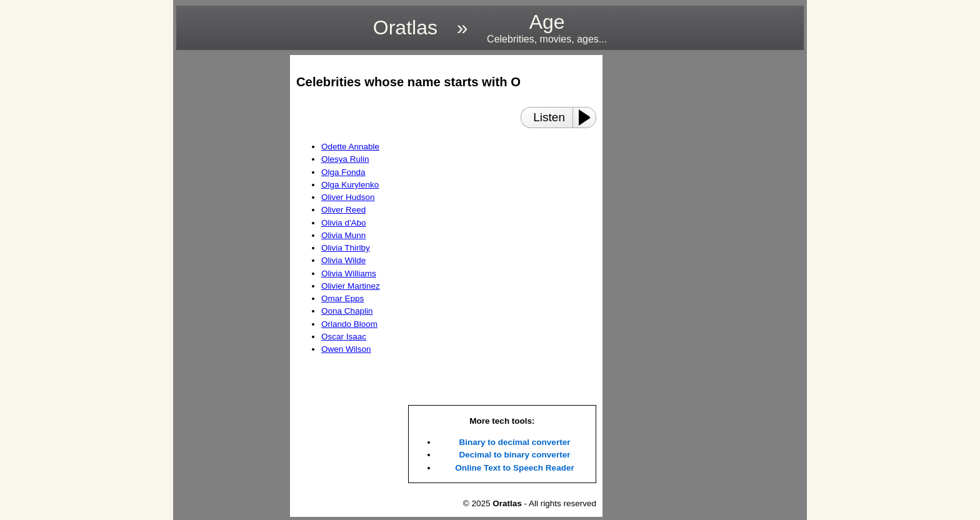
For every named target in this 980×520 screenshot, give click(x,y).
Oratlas (405, 27)
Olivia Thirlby (346, 248)
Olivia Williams (349, 273)
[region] (229, 242)
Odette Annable (350, 147)
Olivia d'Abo (344, 223)
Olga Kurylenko (350, 185)
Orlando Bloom (349, 324)
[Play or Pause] (588, 117)
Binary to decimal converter (515, 442)
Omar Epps (342, 298)
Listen (549, 117)
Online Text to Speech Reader (514, 468)
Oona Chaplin (347, 311)
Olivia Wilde (343, 260)
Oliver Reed (343, 210)
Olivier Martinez (351, 286)
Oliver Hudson (348, 197)
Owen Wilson (346, 349)
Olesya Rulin (345, 159)
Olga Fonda (343, 172)
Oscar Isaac (344, 337)
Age (547, 28)
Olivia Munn (343, 235)
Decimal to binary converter (515, 455)
